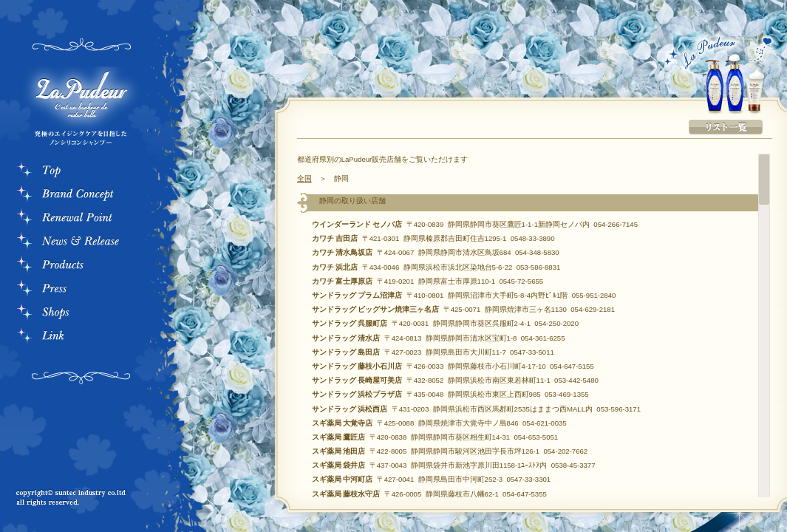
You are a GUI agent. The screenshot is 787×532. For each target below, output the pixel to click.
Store (81, 313)
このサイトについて (70, 467)
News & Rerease (81, 242)
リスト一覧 (726, 127)
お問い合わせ (70, 443)
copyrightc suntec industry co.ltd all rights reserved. (74, 499)
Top (81, 171)
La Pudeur (78, 109)
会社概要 (70, 432)
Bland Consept (81, 195)
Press (81, 290)
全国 (304, 178)
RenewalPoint (81, 219)
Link (81, 337)
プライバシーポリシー (70, 455)
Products (81, 266)
